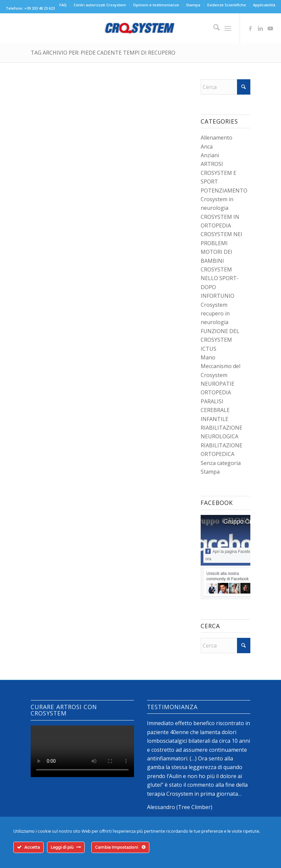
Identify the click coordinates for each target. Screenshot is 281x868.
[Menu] (228, 28)
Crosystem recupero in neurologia (215, 314)
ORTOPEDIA (216, 392)
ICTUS (208, 349)
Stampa (193, 5)
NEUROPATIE (217, 384)
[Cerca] (213, 28)
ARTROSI (212, 164)
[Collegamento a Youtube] (270, 28)
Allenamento (216, 138)
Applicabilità (264, 5)
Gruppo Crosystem (248, 522)
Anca (207, 147)
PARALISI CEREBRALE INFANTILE (215, 410)
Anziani (210, 155)
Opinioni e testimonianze (156, 5)
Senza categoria (221, 463)
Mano (208, 357)
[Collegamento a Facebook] (250, 28)
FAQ (63, 5)
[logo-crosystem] (140, 28)
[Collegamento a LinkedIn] (260, 28)
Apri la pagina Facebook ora (230, 555)
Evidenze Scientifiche (227, 5)
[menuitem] (63, 5)
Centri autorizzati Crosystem (100, 5)
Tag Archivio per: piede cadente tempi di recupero (103, 53)
